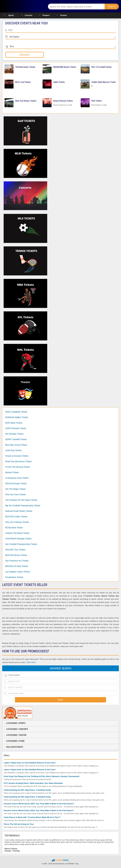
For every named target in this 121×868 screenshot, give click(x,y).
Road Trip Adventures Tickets (18, 461)
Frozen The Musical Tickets (18, 467)
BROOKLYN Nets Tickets (17, 566)
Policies (71, 864)
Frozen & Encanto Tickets (17, 456)
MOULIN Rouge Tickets (16, 483)
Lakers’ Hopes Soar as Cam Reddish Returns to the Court (30, 763)
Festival (63, 15)
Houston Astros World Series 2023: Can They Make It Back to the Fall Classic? (39, 804)
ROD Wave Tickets (14, 423)
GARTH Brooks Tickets (16, 428)
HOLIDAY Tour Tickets (15, 550)
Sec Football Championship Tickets (21, 544)
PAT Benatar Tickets (14, 434)
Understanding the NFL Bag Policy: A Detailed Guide (27, 790)
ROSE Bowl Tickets (14, 528)
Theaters (46, 15)
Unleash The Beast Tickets (17, 533)
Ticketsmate (23, 6)
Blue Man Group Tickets (16, 445)
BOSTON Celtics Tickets (16, 517)
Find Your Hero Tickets (15, 495)
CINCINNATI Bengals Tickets (18, 539)
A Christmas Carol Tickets (17, 478)
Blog (77, 864)
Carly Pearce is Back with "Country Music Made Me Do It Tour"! (32, 817)
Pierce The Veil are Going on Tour (19, 824)
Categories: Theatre (16, 735)
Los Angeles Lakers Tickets (18, 572)
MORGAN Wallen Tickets (17, 417)
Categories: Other (15, 741)
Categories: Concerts (17, 729)
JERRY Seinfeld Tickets (16, 439)
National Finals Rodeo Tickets (19, 511)
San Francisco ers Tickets (17, 561)
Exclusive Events (15, 747)
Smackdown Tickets (14, 577)
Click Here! (31, 662)
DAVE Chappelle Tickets (16, 412)
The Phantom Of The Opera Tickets (21, 500)
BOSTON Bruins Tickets (16, 555)
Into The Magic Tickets (15, 489)
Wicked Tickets (12, 472)
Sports (11, 15)
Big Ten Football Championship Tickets (23, 506)
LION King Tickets (13, 450)
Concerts (28, 15)
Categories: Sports (16, 723)
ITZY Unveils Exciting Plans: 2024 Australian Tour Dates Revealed (33, 783)
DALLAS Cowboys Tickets (17, 522)
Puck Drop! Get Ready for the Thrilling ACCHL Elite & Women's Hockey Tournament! (42, 776)
